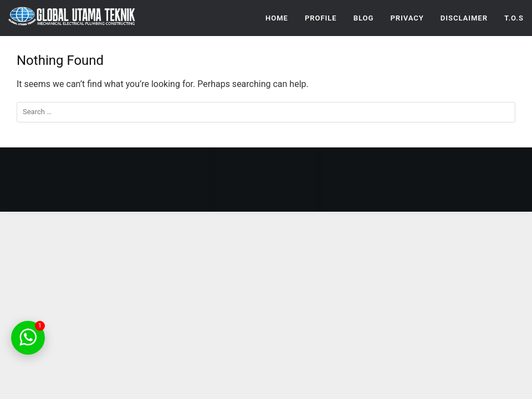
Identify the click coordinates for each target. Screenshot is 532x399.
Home (277, 18)
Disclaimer (464, 18)
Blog (364, 18)
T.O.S (514, 18)
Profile (321, 18)
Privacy (407, 18)
